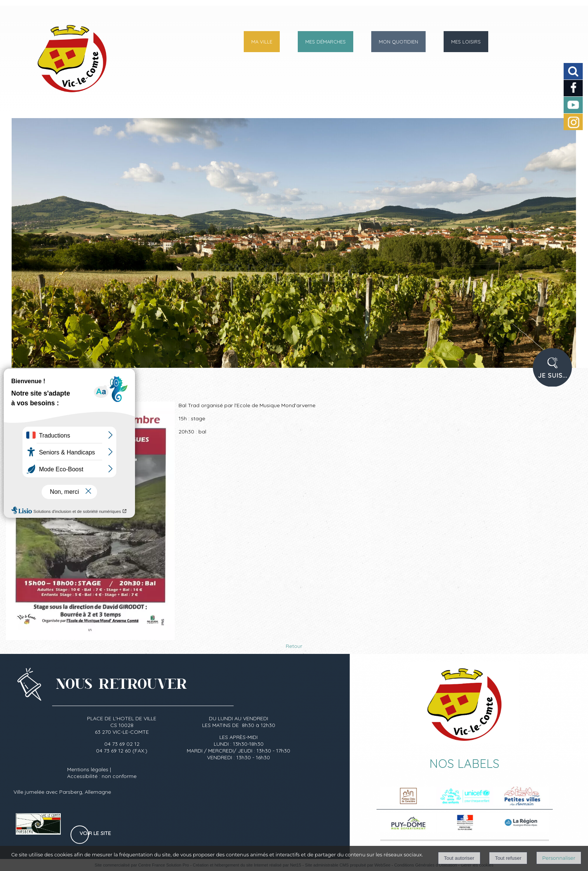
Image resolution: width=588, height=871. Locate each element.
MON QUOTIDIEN (398, 42)
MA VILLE (262, 42)
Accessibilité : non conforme (102, 776)
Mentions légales (88, 769)
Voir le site (95, 833)
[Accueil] (55, 65)
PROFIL (555, 372)
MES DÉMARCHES (325, 42)
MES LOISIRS (466, 42)
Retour (294, 646)
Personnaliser (559, 858)
